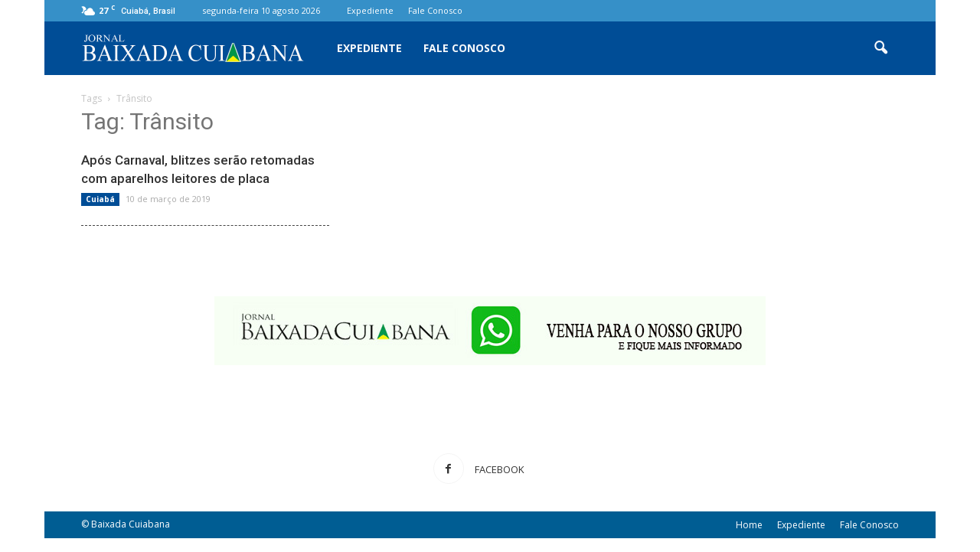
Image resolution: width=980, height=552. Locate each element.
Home (749, 525)
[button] (880, 48)
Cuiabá (100, 199)
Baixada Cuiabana (131, 524)
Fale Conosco (435, 10)
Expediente (370, 10)
